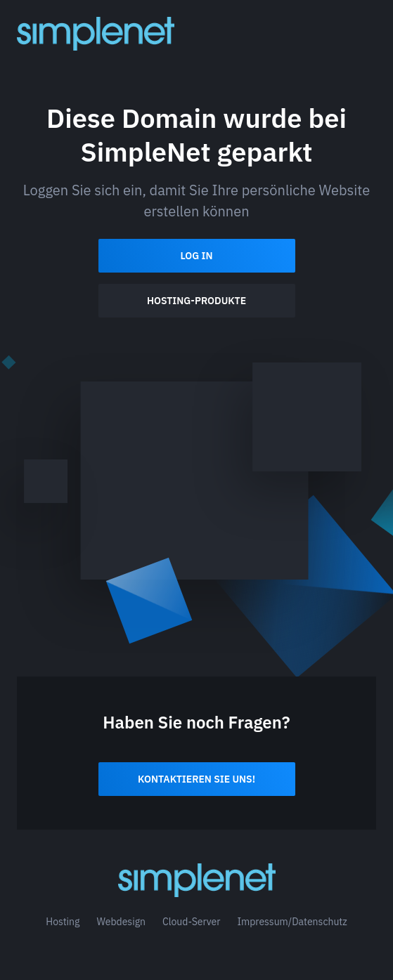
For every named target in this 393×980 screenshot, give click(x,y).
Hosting (63, 922)
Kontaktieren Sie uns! (197, 779)
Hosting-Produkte (197, 301)
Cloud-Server (191, 922)
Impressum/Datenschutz (292, 922)
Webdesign (121, 922)
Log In (196, 256)
